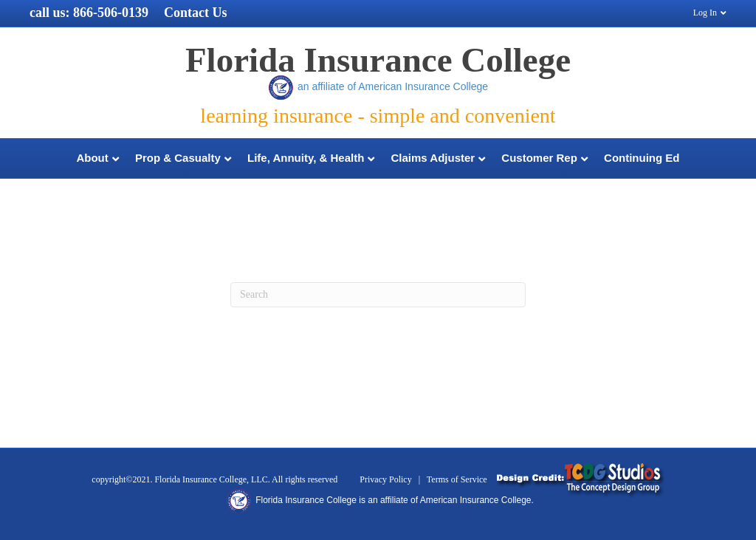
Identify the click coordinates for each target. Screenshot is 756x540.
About (92, 158)
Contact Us (196, 13)
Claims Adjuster (433, 158)
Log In (705, 13)
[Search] (378, 295)
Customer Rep (539, 158)
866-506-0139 (111, 13)
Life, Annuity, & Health (306, 158)
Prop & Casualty (178, 158)
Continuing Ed (642, 158)
